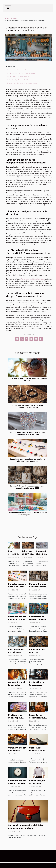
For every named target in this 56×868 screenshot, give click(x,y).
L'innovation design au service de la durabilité (18, 76)
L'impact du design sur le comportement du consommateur (22, 73)
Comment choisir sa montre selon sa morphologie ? (17, 783)
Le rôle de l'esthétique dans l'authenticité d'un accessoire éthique (23, 80)
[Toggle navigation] (8, 8)
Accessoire (14, 18)
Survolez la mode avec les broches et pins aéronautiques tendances (28, 460)
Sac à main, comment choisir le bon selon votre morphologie (26, 827)
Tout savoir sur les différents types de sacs (33, 279)
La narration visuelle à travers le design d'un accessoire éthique (22, 83)
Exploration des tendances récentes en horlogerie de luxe (38, 686)
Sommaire (12, 67)
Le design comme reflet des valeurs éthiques (18, 70)
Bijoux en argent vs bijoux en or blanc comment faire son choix (28, 406)
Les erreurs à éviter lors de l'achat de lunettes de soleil (28, 380)
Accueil (7, 18)
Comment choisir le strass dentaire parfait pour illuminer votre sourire (28, 433)
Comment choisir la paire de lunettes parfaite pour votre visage (17, 686)
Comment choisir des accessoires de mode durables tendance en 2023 (28, 487)
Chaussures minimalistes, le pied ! (37, 751)
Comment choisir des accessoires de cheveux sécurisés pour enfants (28, 514)
